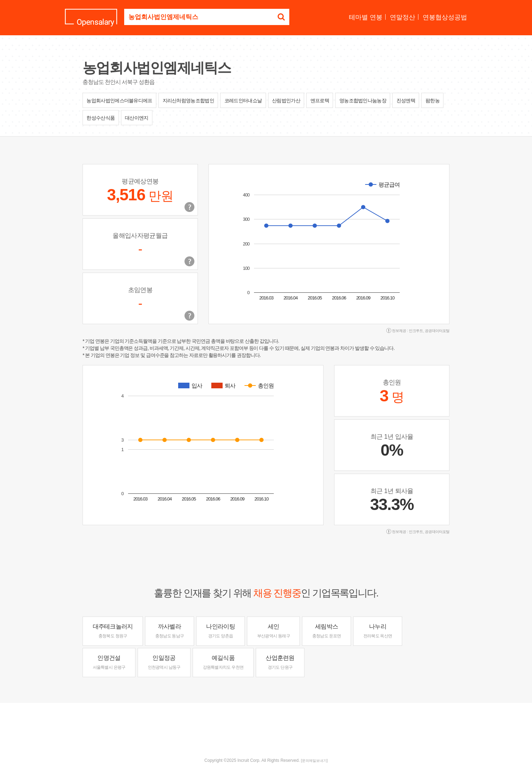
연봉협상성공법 (445, 17)
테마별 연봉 (366, 17)
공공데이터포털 (437, 331)
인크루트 (416, 331)
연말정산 (403, 17)
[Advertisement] (266, 726)
